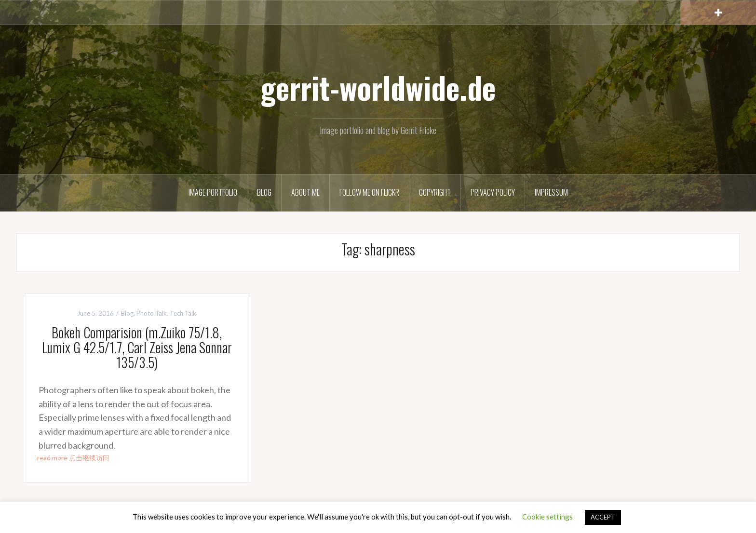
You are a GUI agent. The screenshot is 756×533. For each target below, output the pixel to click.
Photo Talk (152, 313)
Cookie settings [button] (547, 517)
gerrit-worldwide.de (378, 87)
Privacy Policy (493, 192)
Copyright (435, 192)
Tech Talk (183, 313)
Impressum (551, 192)
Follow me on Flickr (369, 192)
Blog (264, 192)
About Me (305, 192)
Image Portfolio (213, 192)
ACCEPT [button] (603, 517)
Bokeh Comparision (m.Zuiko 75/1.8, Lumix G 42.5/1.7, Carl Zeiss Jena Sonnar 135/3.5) (137, 347)
